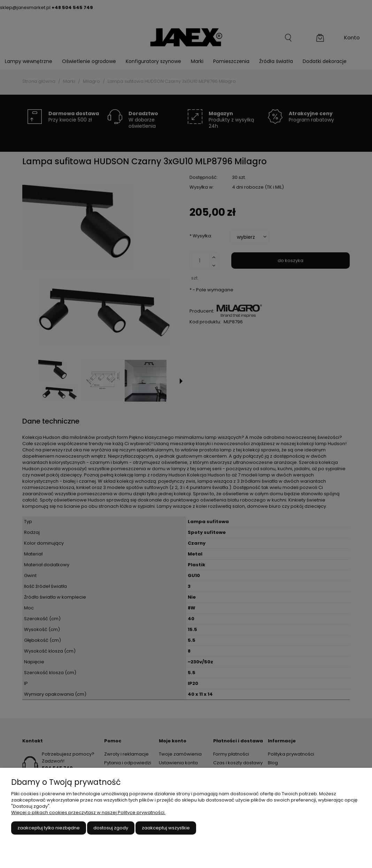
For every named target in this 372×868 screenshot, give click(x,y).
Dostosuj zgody (111, 828)
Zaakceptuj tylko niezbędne (49, 828)
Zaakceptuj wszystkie (166, 828)
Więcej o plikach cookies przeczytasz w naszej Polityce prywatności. (88, 812)
